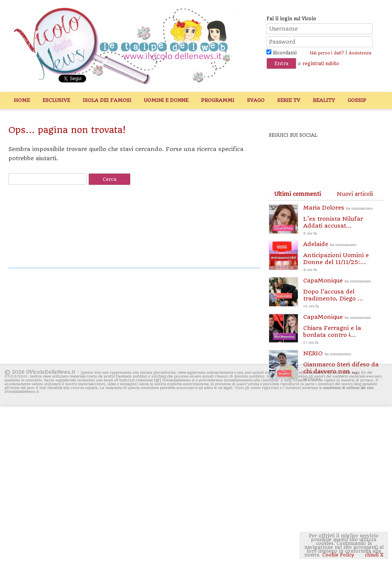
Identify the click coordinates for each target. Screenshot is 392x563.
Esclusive (56, 100)
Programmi (218, 100)
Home (22, 100)
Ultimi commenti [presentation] (297, 194)
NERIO (343, 366)
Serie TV (289, 100)
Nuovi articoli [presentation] (355, 194)
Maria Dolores (343, 221)
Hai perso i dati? (327, 53)
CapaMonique (343, 293)
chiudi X (373, 555)
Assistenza (360, 53)
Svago (256, 100)
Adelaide (343, 257)
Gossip (357, 100)
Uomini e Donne (166, 100)
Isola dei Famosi (107, 100)
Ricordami (282, 53)
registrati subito (321, 64)
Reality (324, 100)
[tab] (297, 194)
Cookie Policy (338, 555)
